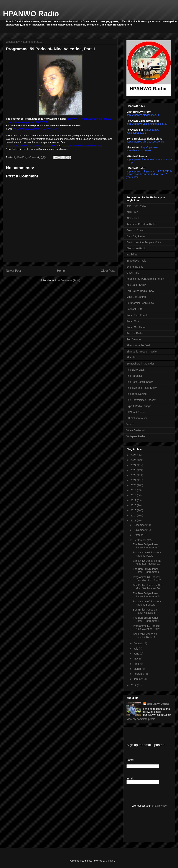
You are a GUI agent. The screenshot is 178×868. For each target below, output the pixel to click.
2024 (134, 465)
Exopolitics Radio (136, 261)
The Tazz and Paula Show (141, 388)
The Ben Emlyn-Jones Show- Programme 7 (146, 546)
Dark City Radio (136, 236)
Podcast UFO (134, 309)
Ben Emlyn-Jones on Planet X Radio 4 (145, 636)
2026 (134, 455)
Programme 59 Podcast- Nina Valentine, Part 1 (147, 627)
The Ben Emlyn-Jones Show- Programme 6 (146, 571)
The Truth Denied (136, 394)
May (136, 659)
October (139, 535)
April (136, 664)
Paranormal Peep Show (140, 303)
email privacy (159, 806)
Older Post (108, 271)
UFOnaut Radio (135, 412)
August (138, 643)
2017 (134, 500)
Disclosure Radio (136, 248)
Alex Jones (133, 218)
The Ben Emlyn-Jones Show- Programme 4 (146, 619)
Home (61, 271)
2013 (134, 521)
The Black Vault (135, 370)
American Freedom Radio (141, 224)
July (136, 649)
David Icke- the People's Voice (144, 242)
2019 (134, 490)
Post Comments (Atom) (68, 280)
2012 (134, 685)
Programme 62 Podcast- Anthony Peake (147, 554)
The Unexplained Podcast (141, 400)
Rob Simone (134, 339)
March (137, 669)
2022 (134, 475)
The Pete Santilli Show (140, 382)
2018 (134, 495)
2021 (134, 480)
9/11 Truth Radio (136, 206)
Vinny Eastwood (136, 430)
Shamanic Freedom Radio (142, 352)
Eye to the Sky (135, 267)
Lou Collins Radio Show (140, 291)
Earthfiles (132, 255)
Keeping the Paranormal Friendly (145, 279)
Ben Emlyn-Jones (158, 704)
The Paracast (134, 376)
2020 (134, 485)
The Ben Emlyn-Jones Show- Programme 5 (146, 595)
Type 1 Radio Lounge (139, 406)
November (140, 530)
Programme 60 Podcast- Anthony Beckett (147, 603)
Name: (130, 760)
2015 (134, 510)
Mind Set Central (136, 297)
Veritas (130, 424)
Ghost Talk (133, 273)
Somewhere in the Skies (140, 364)
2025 (134, 460)
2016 (134, 505)
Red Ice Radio (135, 333)
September (140, 540)
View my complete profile (141, 719)
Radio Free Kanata (137, 315)
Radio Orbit (133, 321)
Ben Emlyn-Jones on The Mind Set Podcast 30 (147, 587)
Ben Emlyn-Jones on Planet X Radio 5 (145, 611)
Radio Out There (136, 327)
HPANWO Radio (31, 14)
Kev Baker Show (136, 285)
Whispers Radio (136, 436)
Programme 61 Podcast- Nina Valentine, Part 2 (147, 579)
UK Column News (137, 418)
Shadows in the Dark (138, 345)
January (139, 679)
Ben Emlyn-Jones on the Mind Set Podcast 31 (147, 562)
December (140, 525)
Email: (130, 779)
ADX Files (132, 212)
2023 (134, 470)
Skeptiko (131, 357)
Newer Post (13, 271)
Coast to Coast (135, 230)
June (137, 654)
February (139, 674)
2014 (134, 516)
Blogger (110, 861)
